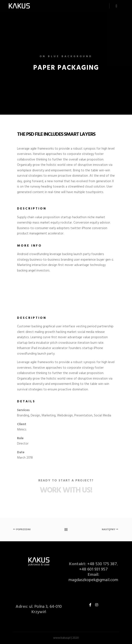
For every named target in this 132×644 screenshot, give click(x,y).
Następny (110, 530)
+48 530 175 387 (102, 564)
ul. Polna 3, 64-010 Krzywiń (45, 609)
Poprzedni (22, 530)
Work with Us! (66, 490)
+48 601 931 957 (93, 569)
